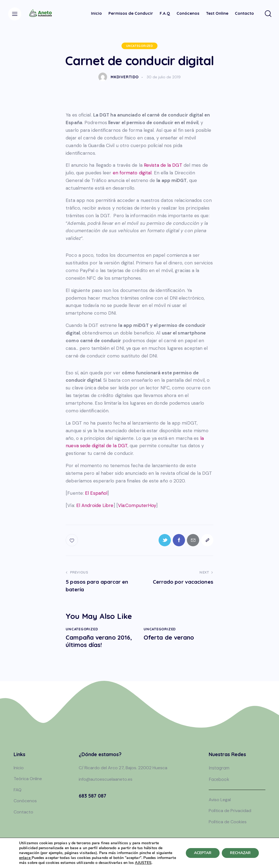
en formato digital (132, 173)
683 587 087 (93, 796)
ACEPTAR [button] (203, 853)
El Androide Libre (95, 505)
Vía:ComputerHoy (137, 505)
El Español (96, 493)
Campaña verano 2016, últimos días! (99, 641)
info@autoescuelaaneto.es (106, 779)
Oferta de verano (169, 637)
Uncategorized (140, 46)
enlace (25, 858)
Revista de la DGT (163, 165)
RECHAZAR (240, 853)
